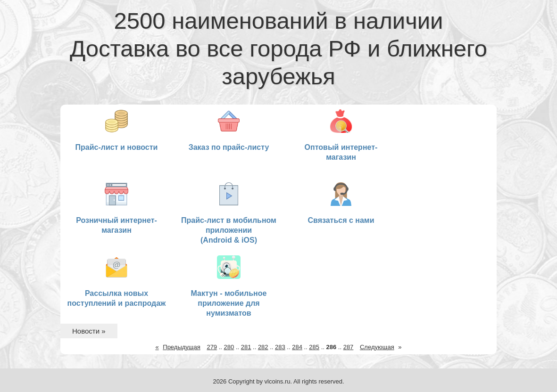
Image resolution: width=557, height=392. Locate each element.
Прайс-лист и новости (117, 130)
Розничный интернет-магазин (116, 208)
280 (229, 347)
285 (314, 347)
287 (349, 347)
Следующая (377, 347)
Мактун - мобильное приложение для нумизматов (229, 286)
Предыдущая (182, 347)
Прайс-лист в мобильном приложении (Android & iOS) (229, 213)
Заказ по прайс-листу (229, 130)
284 (297, 347)
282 (263, 347)
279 (212, 347)
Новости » (89, 331)
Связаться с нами (341, 203)
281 (246, 347)
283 (280, 347)
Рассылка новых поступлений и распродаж (117, 281)
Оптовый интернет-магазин (341, 135)
